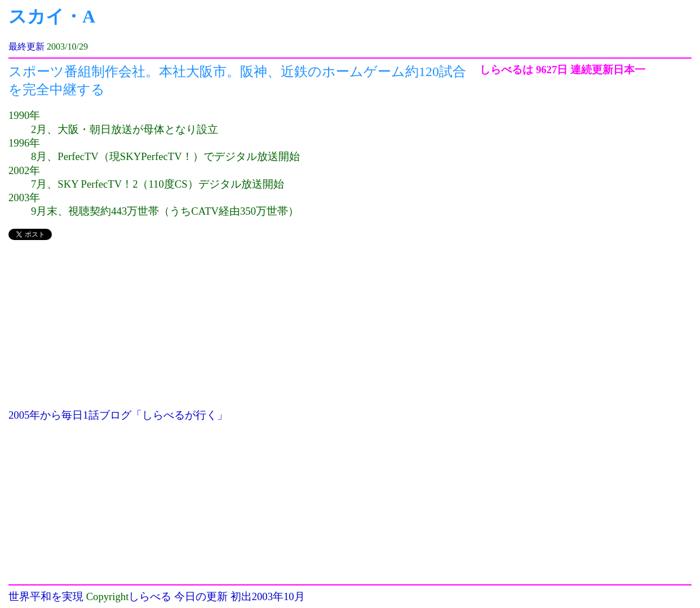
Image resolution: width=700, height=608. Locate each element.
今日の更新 (201, 596)
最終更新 (26, 46)
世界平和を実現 (46, 596)
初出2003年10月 (268, 596)
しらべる (150, 596)
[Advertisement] (244, 330)
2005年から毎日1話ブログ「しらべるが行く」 (118, 415)
